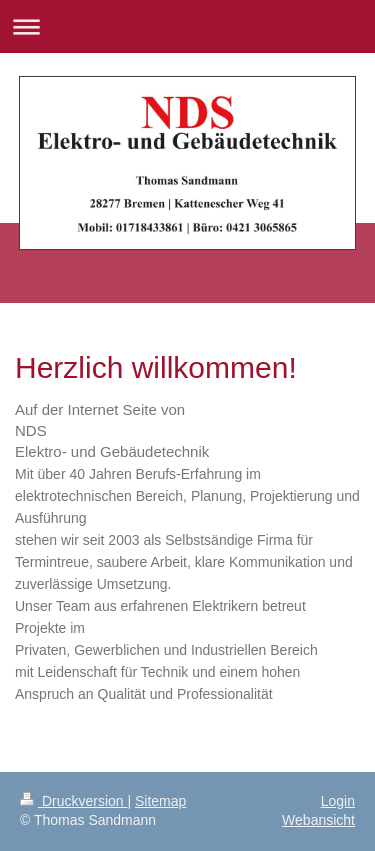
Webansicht (318, 820)
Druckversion (73, 801)
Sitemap (160, 801)
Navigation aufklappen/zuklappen (187, 26)
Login (338, 801)
